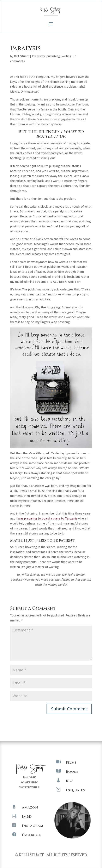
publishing (53, 56)
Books (72, 772)
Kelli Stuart (21, 56)
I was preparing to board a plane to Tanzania (47, 518)
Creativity (38, 56)
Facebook (31, 835)
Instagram (33, 826)
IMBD (27, 817)
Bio (69, 781)
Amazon (30, 807)
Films (71, 763)
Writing (67, 56)
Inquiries (75, 790)
